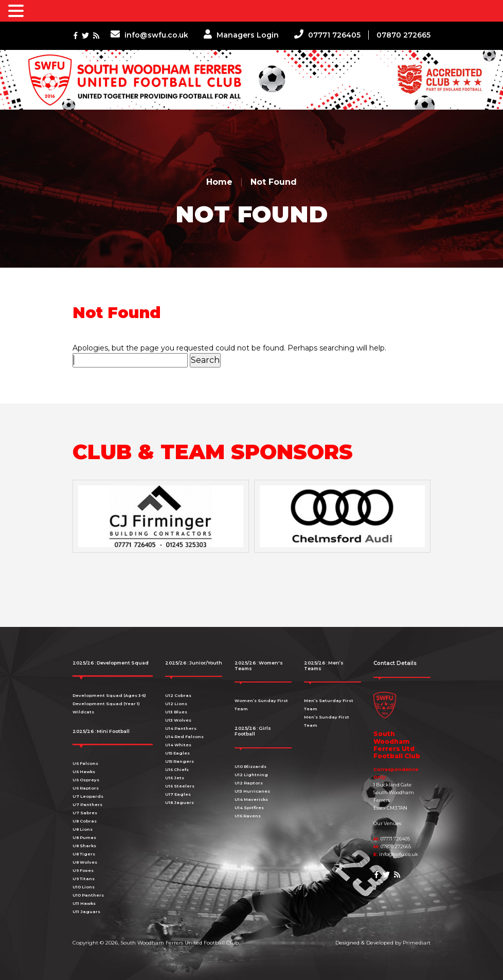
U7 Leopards (88, 796)
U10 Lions (84, 887)
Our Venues (387, 823)
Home (219, 182)
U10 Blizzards (250, 766)
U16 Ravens (248, 816)
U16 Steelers (180, 786)
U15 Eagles (177, 753)
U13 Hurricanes (252, 791)
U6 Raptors (86, 788)
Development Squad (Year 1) (106, 704)
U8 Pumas (84, 837)
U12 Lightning (251, 775)
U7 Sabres (85, 813)
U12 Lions (176, 704)
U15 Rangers (179, 761)
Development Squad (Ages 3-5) (109, 695)
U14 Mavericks (251, 799)
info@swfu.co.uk (149, 35)
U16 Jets (175, 778)
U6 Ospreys (86, 780)
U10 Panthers (88, 895)
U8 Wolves (85, 862)
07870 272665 (403, 35)
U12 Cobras (178, 695)
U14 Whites (178, 745)
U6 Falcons (85, 763)
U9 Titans (84, 879)
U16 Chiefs (177, 769)
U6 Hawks (84, 772)
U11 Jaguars (86, 912)
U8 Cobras (85, 821)
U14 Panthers (181, 728)
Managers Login (241, 35)
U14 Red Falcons (184, 737)
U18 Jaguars (179, 802)
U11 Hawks (84, 903)
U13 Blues (176, 712)
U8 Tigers (84, 854)
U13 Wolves (178, 720)
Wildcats (83, 712)
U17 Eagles (178, 794)
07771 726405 (327, 35)
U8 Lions (83, 829)
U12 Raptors (249, 783)
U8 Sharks (84, 846)
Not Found (274, 182)
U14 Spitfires (249, 808)
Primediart (417, 943)
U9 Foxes (83, 870)
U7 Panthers (87, 804)
